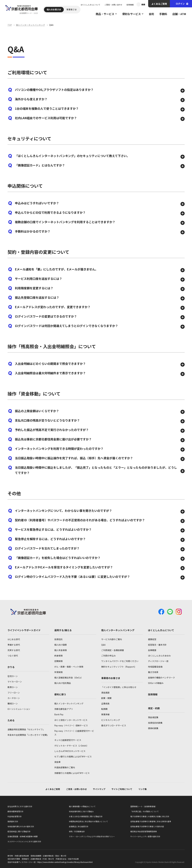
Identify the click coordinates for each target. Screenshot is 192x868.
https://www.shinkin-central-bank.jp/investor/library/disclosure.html (65, 862)
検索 (143, 4)
